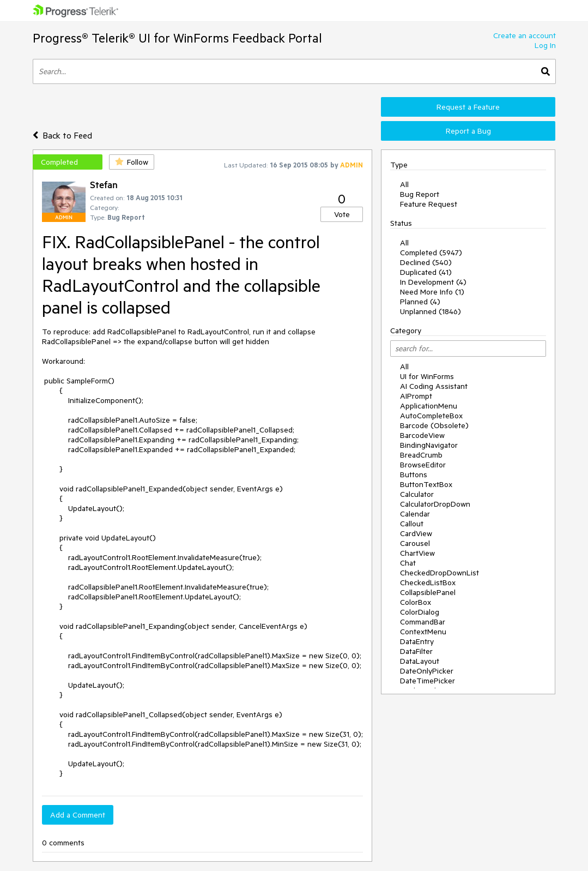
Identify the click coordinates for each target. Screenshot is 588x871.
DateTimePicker (428, 681)
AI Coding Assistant (434, 386)
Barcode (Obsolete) (434, 425)
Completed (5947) (431, 253)
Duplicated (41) (426, 272)
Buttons (414, 474)
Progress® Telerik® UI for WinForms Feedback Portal (177, 38)
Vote (342, 214)
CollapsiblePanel (428, 592)
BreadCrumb (421, 455)
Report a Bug (468, 131)
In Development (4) (433, 282)
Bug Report (420, 194)
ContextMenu (423, 632)
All (404, 184)
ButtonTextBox (426, 484)
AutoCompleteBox (431, 416)
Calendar (415, 514)
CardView (416, 533)
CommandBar (423, 622)
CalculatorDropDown (435, 504)
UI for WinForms (427, 376)
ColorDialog (420, 612)
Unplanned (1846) (431, 311)
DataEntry (417, 641)
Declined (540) (426, 262)
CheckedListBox (428, 582)
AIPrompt (416, 396)
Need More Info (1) (432, 292)
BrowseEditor (423, 465)
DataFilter (416, 651)
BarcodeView (422, 435)
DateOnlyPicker (427, 671)
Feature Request (429, 204)
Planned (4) (420, 302)
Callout (412, 524)
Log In (545, 45)
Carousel (415, 543)
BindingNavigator (429, 445)
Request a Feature (468, 107)
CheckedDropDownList (440, 573)
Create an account (525, 35)
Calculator (417, 494)
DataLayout (420, 661)
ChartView (417, 553)
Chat (408, 563)
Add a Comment (78, 815)
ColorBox (416, 602)
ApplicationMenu (429, 406)
